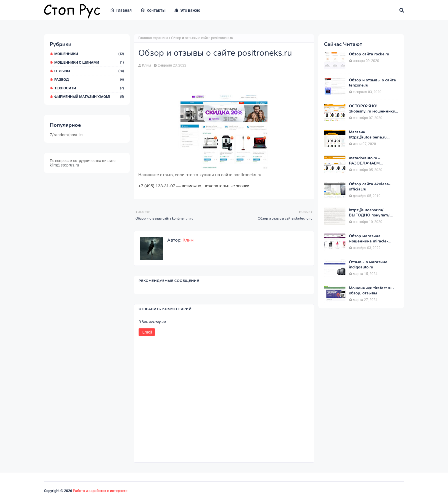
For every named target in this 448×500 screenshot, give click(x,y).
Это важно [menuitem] (187, 10)
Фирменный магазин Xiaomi (89, 97)
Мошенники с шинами (89, 62)
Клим (146, 65)
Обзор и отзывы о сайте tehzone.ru (372, 83)
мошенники (89, 54)
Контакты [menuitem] (153, 10)
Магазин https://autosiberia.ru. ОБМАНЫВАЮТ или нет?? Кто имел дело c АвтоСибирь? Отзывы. (371, 135)
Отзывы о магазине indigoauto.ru (368, 265)
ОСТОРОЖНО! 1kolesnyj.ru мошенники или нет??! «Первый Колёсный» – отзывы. (372, 109)
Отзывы (89, 71)
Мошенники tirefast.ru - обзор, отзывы (372, 291)
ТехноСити (89, 88)
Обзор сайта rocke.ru (369, 54)
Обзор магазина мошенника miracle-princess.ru (369, 239)
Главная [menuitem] (121, 10)
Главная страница (153, 38)
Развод (89, 80)
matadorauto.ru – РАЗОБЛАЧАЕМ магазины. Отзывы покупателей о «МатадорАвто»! (367, 161)
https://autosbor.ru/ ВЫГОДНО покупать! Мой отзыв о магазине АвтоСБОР (371, 213)
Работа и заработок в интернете (100, 491)
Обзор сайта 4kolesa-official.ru (370, 187)
